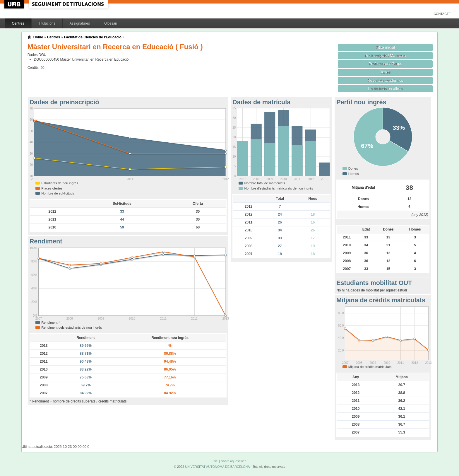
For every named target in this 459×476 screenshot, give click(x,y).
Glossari (111, 23)
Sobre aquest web (233, 461)
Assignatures (80, 23)
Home (38, 37)
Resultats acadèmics (385, 80)
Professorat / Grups (385, 64)
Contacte (442, 14)
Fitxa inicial (385, 47)
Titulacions (47, 23)
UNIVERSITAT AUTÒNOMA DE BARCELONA (217, 467)
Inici (215, 461)
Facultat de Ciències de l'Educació (93, 37)
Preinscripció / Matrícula (385, 56)
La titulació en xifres (385, 89)
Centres (18, 23)
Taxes (385, 72)
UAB (15, 4)
